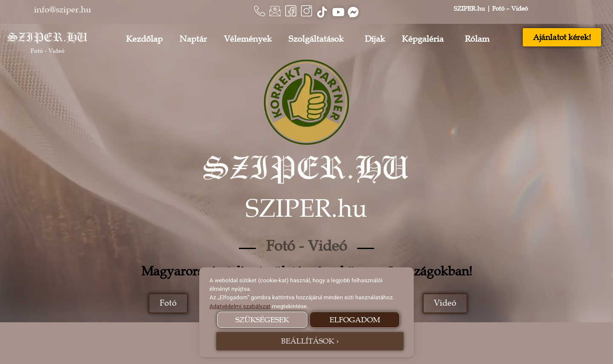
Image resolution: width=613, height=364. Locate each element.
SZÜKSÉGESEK (262, 320)
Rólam (479, 39)
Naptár (193, 39)
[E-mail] (272, 12)
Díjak (375, 39)
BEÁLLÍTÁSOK (308, 341)
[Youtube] (341, 12)
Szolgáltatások (318, 39)
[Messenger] (358, 12)
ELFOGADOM (355, 320)
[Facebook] (289, 12)
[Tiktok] (324, 12)
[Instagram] (306, 12)
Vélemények (248, 39)
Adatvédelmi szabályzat (240, 306)
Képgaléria (425, 39)
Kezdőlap (144, 39)
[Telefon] (255, 12)
